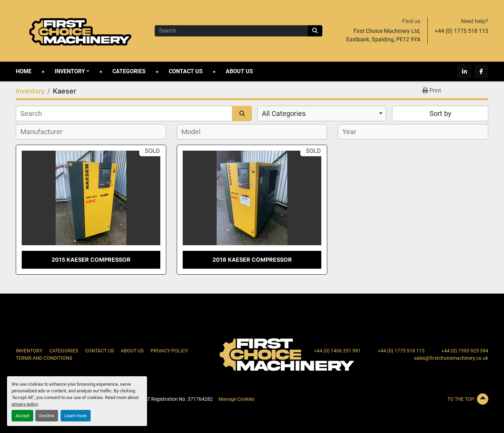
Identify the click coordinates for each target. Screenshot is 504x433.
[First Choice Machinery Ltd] (287, 354)
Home (24, 71)
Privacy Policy (169, 351)
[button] (72, 71)
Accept (22, 416)
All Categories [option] (284, 114)
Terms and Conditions (44, 358)
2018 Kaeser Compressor (252, 260)
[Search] (231, 31)
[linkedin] (464, 71)
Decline (47, 416)
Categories (129, 71)
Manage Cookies (236, 399)
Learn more (76, 416)
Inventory (70, 71)
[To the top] (413, 399)
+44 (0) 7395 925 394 (465, 351)
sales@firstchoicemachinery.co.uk (451, 358)
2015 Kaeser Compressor (91, 260)
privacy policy (25, 404)
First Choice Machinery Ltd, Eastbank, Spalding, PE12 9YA (383, 35)
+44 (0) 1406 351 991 (337, 351)
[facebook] (481, 71)
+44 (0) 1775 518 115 (461, 31)
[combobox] (322, 114)
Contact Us (186, 71)
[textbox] (45, 132)
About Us (239, 71)
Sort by (440, 114)
